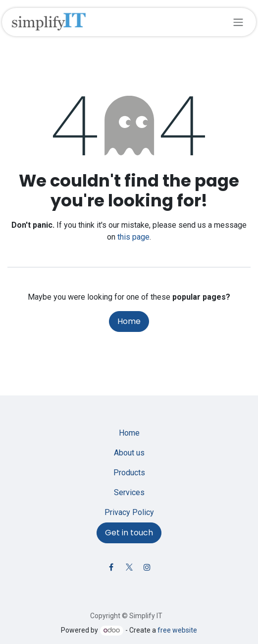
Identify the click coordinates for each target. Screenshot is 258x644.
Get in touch (129, 533)
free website (177, 630)
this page (133, 237)
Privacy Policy (129, 512)
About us (129, 453)
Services (129, 492)
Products (129, 473)
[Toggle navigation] (238, 22)
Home (129, 321)
